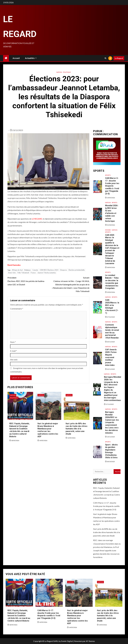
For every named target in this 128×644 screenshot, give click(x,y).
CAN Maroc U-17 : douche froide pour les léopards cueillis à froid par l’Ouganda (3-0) (112, 186)
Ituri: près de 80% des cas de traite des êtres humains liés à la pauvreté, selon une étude (76, 429)
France (33, 273)
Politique (67, 72)
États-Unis (12, 273)
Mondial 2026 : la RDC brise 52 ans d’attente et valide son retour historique (112, 213)
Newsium (78, 641)
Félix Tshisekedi (23, 273)
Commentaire (17, 309)
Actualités (30, 58)
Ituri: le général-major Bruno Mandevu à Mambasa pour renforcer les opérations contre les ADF (48, 430)
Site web (14, 360)
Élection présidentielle (77, 270)
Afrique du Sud (17, 270)
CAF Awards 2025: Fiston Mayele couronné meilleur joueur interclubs (111, 357)
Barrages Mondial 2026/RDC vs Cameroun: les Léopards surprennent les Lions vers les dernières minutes (112, 422)
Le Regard (119, 58)
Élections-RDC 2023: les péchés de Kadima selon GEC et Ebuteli (28, 281)
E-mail (13, 351)
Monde (108, 230)
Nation (59, 72)
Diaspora (63, 270)
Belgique (27, 270)
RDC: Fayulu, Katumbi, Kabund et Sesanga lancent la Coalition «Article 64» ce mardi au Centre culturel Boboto (19, 430)
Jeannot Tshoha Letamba (47, 273)
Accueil (16, 58)
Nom (13, 342)
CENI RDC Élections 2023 (49, 270)
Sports (108, 175)
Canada (35, 270)
